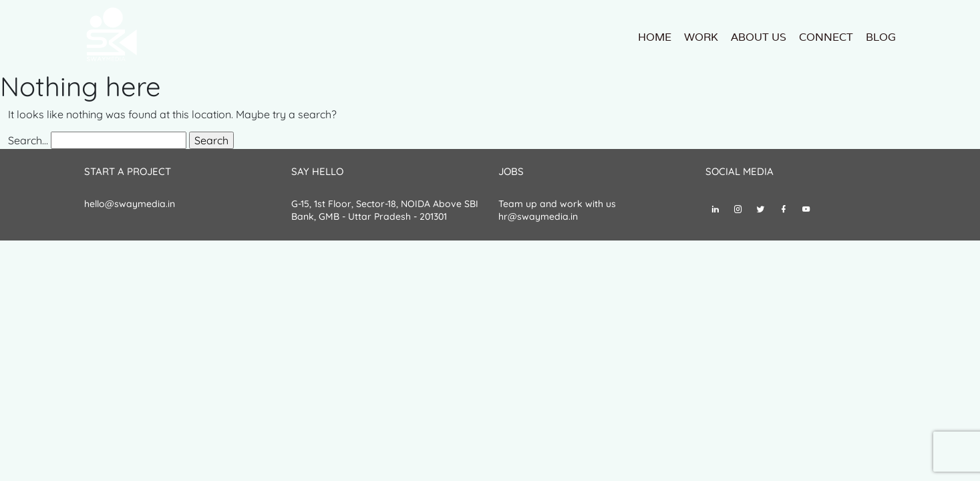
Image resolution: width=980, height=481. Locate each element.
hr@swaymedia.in (538, 216)
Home (655, 37)
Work (701, 37)
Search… (28, 140)
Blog (881, 37)
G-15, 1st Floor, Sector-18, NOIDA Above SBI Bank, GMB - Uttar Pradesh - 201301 (385, 210)
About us (759, 37)
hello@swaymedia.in (130, 204)
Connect (826, 37)
